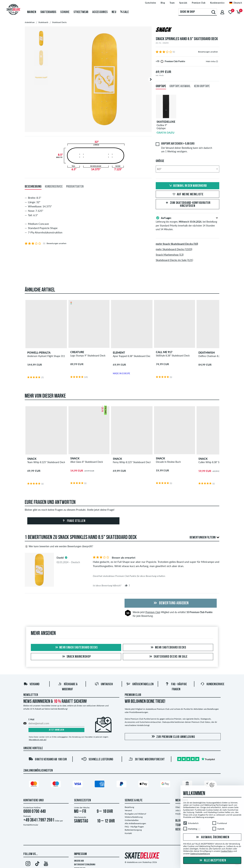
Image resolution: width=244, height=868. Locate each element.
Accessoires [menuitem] (100, 12)
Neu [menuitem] (114, 12)
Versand (32, 684)
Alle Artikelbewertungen (135, 823)
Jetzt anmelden (57, 730)
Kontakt (128, 833)
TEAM (178, 825)
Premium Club (153, 612)
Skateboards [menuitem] (48, 12)
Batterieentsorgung (133, 830)
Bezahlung (129, 807)
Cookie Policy (227, 851)
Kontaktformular (31, 825)
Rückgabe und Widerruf (135, 814)
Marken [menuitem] (32, 12)
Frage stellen (73, 521)
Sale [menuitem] (125, 12)
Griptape (161, 86)
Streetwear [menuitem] (81, 12)
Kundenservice (212, 684)
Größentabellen (140, 684)
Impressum (80, 854)
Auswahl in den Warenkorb (188, 186)
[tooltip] (217, 61)
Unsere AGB (79, 861)
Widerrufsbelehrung (134, 817)
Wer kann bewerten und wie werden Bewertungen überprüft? (59, 546)
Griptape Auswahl (180, 86)
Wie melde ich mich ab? (38, 740)
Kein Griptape (202, 86)
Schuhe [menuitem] (65, 12)
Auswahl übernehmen (212, 837)
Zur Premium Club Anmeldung (173, 737)
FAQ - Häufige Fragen (134, 827)
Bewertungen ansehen (208, 52)
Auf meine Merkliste (188, 194)
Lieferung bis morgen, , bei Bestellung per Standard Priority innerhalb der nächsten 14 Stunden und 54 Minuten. (187, 223)
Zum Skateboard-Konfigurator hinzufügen (188, 204)
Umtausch (104, 684)
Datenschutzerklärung (85, 865)
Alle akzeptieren (212, 861)
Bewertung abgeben (171, 603)
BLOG (178, 821)
